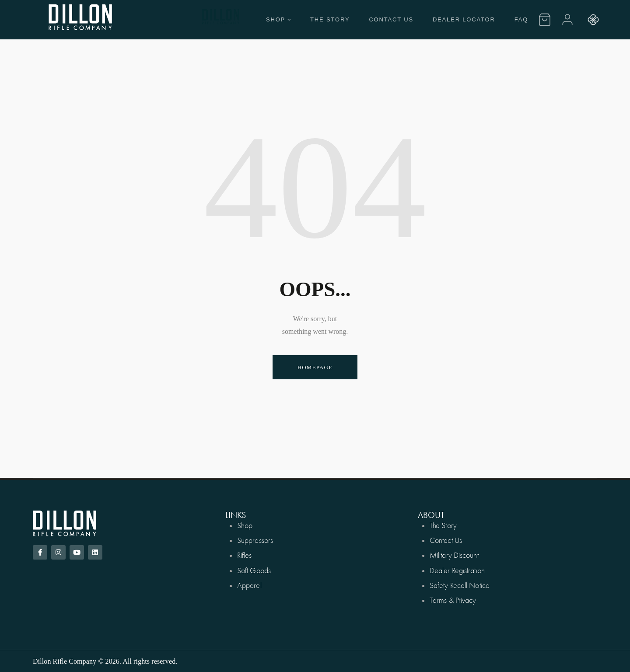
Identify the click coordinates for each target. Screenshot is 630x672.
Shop (278, 19)
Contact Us (391, 19)
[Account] (567, 20)
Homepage (315, 367)
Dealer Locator (464, 19)
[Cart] (545, 20)
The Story (330, 19)
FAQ (521, 19)
